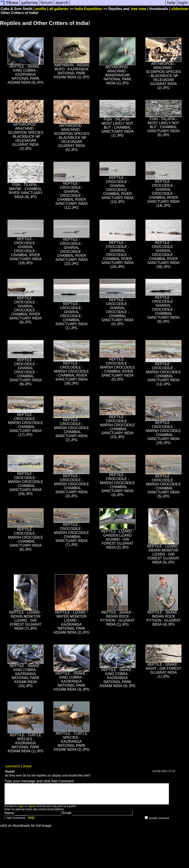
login (21, 810)
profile (41, 9)
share (27, 766)
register (32, 810)
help (31, 822)
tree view (139, 9)
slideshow (180, 9)
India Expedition (89, 9)
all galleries (59, 9)
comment (12, 766)
